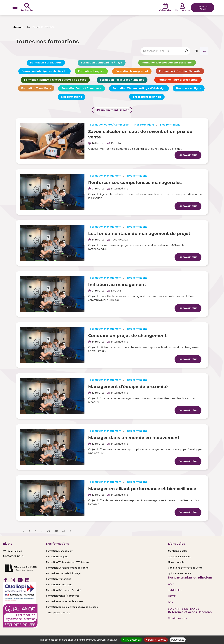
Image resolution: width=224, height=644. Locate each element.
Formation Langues (91, 71)
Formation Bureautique (46, 63)
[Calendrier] (165, 6)
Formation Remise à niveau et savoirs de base (55, 80)
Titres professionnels (147, 97)
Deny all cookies (156, 640)
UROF (172, 596)
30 (56, 531)
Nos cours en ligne (189, 88)
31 (63, 531)
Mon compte (182, 10)
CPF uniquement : (112, 110)
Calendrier (165, 10)
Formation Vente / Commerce (82, 88)
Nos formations (72, 97)
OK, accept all (131, 640)
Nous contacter (177, 562)
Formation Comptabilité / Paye (102, 63)
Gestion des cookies (179, 557)
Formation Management (132, 71)
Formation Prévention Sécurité (180, 71)
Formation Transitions (36, 88)
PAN (171, 603)
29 (48, 531)
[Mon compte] (182, 6)
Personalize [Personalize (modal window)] (178, 640)
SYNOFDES (175, 590)
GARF (172, 584)
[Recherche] (27, 6)
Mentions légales (178, 551)
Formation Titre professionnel (178, 80)
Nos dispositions (178, 618)
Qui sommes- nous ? (180, 573)
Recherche (27, 10)
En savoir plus (188, 155)
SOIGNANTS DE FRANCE (184, 609)
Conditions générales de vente (185, 568)
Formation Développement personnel (167, 63)
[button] (15, 7)
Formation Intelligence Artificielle (44, 71)
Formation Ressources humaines (122, 80)
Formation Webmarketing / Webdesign (139, 88)
